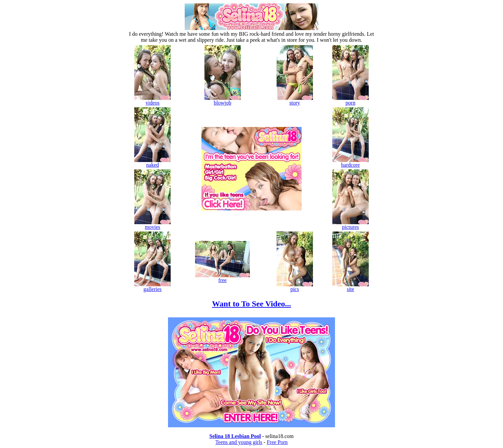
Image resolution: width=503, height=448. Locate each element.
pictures (351, 225)
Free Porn (277, 442)
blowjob (223, 100)
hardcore (351, 163)
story (295, 100)
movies (152, 225)
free (222, 278)
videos (152, 100)
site (351, 287)
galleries (152, 287)
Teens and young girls (239, 442)
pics (295, 287)
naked (152, 163)
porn (351, 100)
